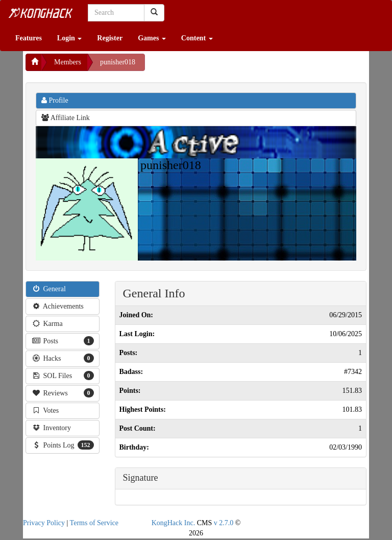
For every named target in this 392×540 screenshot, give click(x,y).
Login (70, 38)
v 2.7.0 (224, 523)
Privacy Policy (44, 523)
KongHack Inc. (174, 523)
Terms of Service (94, 523)
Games (152, 38)
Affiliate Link (66, 118)
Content (197, 38)
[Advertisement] (227, 66)
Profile (55, 100)
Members (68, 62)
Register (110, 38)
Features (29, 38)
